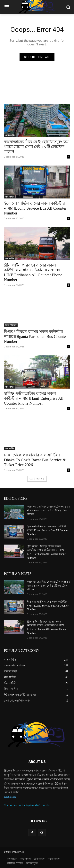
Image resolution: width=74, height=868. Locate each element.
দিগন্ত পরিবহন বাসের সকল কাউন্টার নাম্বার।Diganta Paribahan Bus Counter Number (36, 337)
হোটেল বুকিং (10, 135)
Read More (10, 797)
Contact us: (11, 805)
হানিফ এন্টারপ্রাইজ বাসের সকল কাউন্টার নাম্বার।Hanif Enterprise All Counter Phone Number (34, 398)
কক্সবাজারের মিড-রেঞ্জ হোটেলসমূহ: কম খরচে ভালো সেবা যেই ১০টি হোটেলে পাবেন (36, 147)
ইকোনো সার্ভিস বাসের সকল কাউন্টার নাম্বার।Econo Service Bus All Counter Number (35, 208)
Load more (37, 479)
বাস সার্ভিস (10, 197)
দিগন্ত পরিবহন (11, 325)
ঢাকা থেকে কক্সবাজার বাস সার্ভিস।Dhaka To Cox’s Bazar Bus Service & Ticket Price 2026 (35, 460)
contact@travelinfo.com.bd (34, 805)
